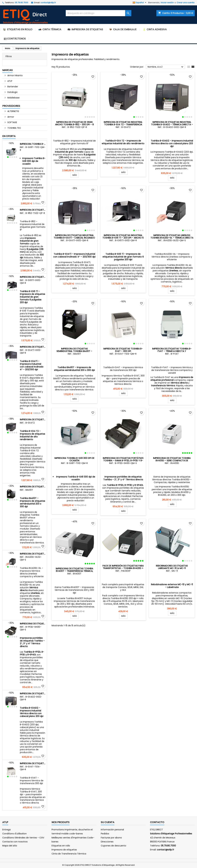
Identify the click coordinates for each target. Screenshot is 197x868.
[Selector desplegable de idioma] (140, 3)
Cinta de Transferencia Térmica (69, 854)
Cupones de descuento (114, 846)
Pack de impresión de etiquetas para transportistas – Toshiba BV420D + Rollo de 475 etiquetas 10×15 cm (123, 568)
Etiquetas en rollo (61, 846)
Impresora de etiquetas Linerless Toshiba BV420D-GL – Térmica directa (33, 554)
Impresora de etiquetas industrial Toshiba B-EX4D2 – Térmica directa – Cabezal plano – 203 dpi (33, 694)
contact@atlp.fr (48, 3)
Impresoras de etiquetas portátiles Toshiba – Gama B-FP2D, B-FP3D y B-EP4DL (33, 624)
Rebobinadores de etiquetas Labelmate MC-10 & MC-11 (172, 552)
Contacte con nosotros (15, 842)
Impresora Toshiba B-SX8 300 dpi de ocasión (33, 144)
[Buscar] (99, 13)
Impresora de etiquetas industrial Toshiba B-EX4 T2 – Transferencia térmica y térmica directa (33, 419)
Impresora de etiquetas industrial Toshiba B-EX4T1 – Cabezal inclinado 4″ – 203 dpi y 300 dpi (33, 347)
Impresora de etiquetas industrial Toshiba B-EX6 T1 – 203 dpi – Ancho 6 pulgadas (33, 277)
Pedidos (105, 834)
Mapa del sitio (10, 846)
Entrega (6, 830)
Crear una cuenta (186, 3)
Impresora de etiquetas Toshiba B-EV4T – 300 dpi (33, 763)
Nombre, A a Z (166, 67)
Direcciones (107, 842)
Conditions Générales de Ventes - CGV (23, 838)
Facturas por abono (111, 838)
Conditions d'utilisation (14, 834)
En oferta (9, 136)
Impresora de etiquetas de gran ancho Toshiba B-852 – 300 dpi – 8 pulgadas (33, 210)
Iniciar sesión (167, 3)
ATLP (10, 81)
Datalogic (12, 92)
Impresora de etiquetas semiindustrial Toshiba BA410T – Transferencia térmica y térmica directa (33, 487)
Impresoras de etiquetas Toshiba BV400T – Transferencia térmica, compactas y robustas (74, 571)
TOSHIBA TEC (14, 128)
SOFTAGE (12, 122)
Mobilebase (13, 98)
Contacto (157, 822)
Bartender (12, 87)
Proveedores (11, 106)
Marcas (7, 70)
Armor (10, 117)
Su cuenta (108, 822)
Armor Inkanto (15, 75)
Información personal (112, 830)
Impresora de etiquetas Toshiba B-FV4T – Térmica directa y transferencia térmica (172, 351)
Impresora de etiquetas (64, 850)
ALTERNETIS (13, 111)
